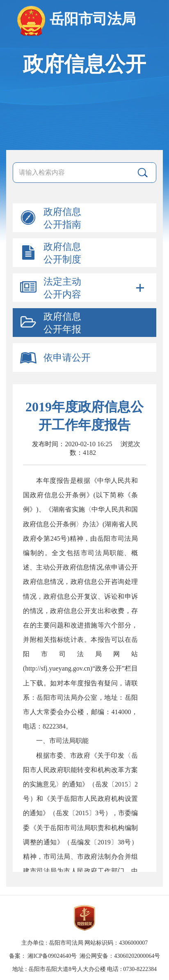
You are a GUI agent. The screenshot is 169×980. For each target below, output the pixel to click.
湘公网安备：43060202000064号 (120, 956)
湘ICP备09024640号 (52, 956)
